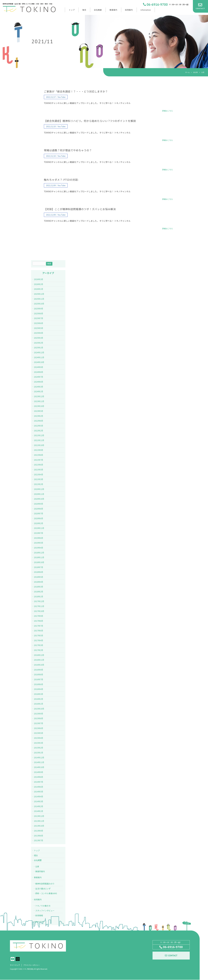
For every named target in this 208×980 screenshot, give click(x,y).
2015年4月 (39, 738)
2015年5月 (39, 733)
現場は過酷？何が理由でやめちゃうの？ (68, 150)
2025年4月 (39, 333)
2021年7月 (39, 460)
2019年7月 (39, 533)
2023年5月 (39, 411)
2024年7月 (39, 377)
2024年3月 (39, 387)
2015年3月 (39, 743)
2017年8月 (39, 621)
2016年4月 (39, 689)
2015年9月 (39, 714)
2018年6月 (39, 572)
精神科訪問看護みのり (45, 884)
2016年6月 (39, 684)
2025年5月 (39, 328)
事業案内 (38, 877)
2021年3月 (39, 479)
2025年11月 (39, 299)
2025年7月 (39, 318)
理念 (36, 855)
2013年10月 (39, 826)
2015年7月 (39, 723)
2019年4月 (39, 548)
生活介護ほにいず (43, 889)
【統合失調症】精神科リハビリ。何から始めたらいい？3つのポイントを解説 (90, 121)
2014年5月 (39, 792)
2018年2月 (39, 592)
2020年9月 (39, 504)
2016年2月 (39, 699)
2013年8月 (39, 836)
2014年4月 (39, 796)
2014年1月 (39, 811)
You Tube (61, 97)
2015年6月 (39, 728)
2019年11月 (39, 528)
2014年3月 (39, 801)
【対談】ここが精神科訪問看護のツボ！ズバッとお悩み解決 (80, 209)
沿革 (37, 866)
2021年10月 (39, 445)
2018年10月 (39, 562)
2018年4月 (39, 582)
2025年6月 (39, 323)
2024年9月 (39, 367)
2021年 (195, 72)
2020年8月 (39, 509)
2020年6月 (39, 518)
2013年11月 (39, 821)
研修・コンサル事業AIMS (46, 893)
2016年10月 (39, 665)
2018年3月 (39, 587)
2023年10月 (39, 406)
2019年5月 (39, 543)
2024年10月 (39, 362)
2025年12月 (39, 294)
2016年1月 (39, 704)
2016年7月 (39, 679)
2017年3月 (39, 645)
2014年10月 (39, 767)
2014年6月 (39, 787)
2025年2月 (39, 343)
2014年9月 (39, 772)
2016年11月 (39, 660)
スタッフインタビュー (45, 910)
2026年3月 (39, 279)
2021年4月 (39, 474)
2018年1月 (39, 596)
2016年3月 (39, 694)
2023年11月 (39, 401)
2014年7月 (39, 782)
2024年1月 (39, 391)
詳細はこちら (167, 111)
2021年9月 (39, 450)
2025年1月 (39, 347)
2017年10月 (39, 611)
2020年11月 (39, 494)
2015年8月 (39, 718)
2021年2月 (39, 484)
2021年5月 (39, 470)
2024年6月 (39, 382)
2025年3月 (39, 338)
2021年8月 (39, 455)
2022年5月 (39, 426)
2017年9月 (39, 616)
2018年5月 (39, 577)
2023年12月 (39, 396)
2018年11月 (39, 557)
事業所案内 (40, 871)
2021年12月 (39, 435)
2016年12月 (39, 655)
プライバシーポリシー (33, 965)
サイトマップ (15, 965)
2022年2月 (39, 431)
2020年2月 (39, 523)
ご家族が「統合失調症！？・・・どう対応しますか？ (76, 92)
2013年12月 (39, 816)
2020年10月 (39, 499)
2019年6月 (39, 538)
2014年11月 (39, 762)
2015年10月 (39, 709)
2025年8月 (39, 313)
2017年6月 (39, 631)
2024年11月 (39, 357)
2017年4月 (39, 640)
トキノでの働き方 (43, 906)
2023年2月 (39, 416)
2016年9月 (39, 670)
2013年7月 (39, 840)
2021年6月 (39, 465)
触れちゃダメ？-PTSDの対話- (61, 180)
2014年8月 (39, 777)
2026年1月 (39, 289)
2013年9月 (39, 831)
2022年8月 (39, 421)
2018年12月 (39, 553)
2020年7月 (39, 513)
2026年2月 (39, 284)
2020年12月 (39, 489)
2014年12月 (39, 757)
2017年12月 (39, 601)
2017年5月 (39, 635)
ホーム (188, 72)
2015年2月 (39, 748)
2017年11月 (39, 606)
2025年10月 (39, 304)
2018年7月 (39, 567)
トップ (37, 850)
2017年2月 (39, 650)
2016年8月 (39, 674)
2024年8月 (39, 372)
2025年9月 (39, 309)
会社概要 (38, 860)
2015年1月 (39, 753)
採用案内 (38, 899)
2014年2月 (39, 806)
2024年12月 (39, 352)
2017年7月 (39, 626)
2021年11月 (39, 440)
